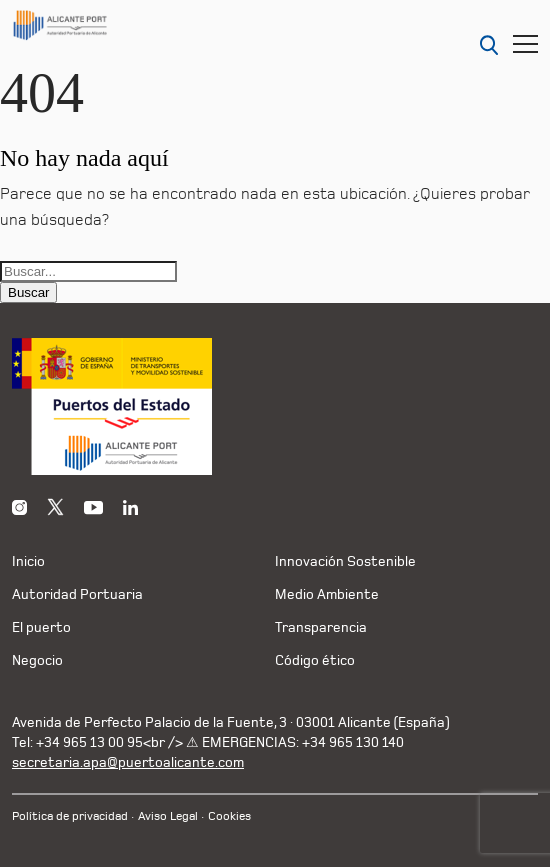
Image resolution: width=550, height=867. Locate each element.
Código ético (315, 660)
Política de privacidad (70, 816)
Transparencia (321, 627)
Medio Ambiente (327, 594)
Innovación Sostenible (345, 561)
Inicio (28, 561)
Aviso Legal (168, 816)
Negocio (37, 660)
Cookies (229, 816)
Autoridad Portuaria (77, 594)
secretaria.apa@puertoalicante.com (128, 762)
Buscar (28, 292)
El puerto (41, 627)
